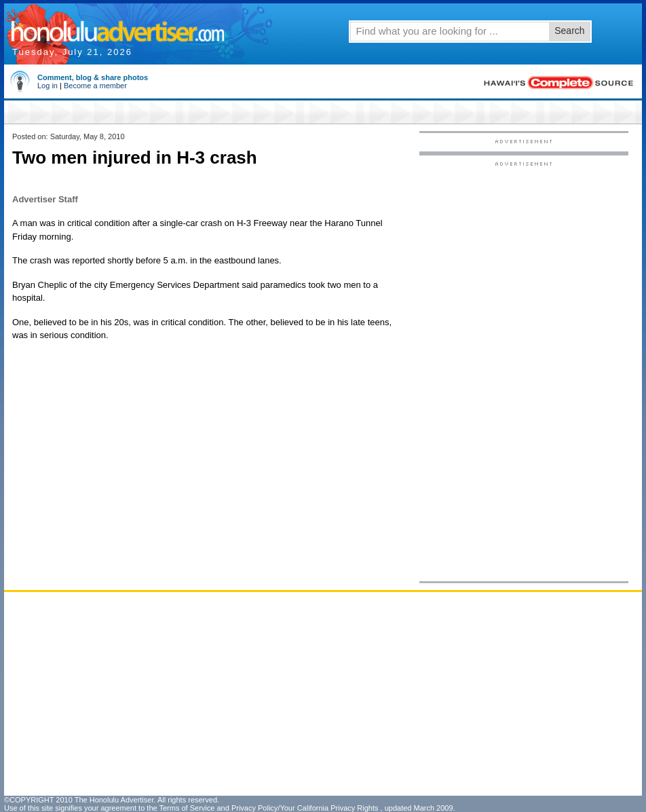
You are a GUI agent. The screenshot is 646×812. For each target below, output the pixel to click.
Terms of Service (187, 808)
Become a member (95, 86)
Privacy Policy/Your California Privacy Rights (305, 808)
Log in (47, 86)
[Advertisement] (524, 371)
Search (569, 31)
